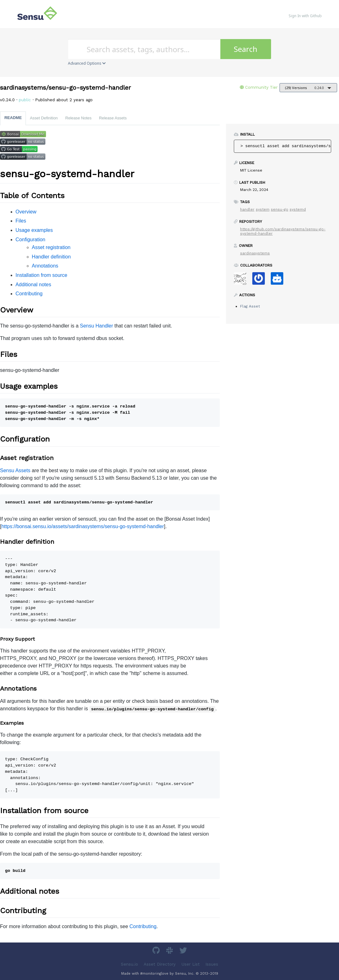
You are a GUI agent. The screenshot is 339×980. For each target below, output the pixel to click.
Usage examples (34, 230)
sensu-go (280, 209)
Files (21, 221)
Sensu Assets (15, 470)
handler (247, 209)
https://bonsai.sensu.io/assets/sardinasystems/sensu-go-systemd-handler (82, 526)
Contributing (29, 294)
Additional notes (33, 285)
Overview (26, 212)
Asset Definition (44, 118)
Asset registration (51, 247)
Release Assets (113, 118)
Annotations (45, 266)
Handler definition (51, 257)
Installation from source (41, 275)
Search (246, 49)
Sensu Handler (96, 326)
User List (191, 964)
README (13, 118)
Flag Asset (250, 306)
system (263, 209)
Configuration (31, 240)
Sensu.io (129, 964)
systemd (298, 209)
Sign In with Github (305, 16)
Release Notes (78, 118)
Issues (212, 964)
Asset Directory (160, 964)
